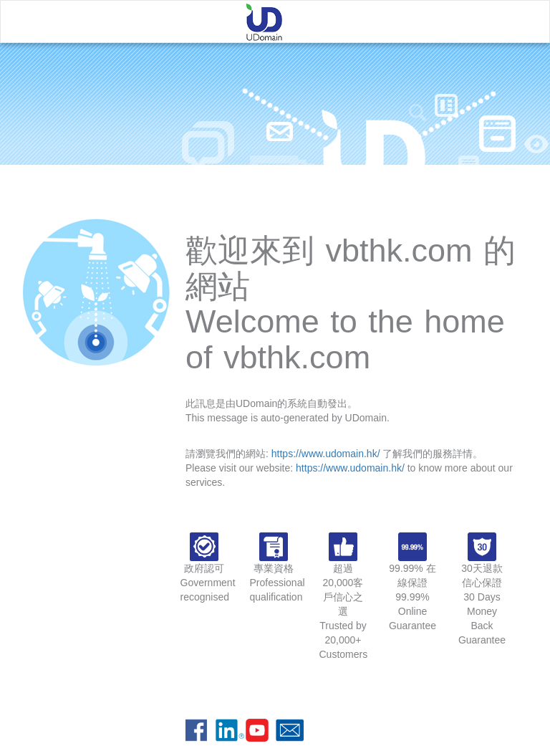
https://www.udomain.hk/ (326, 454)
